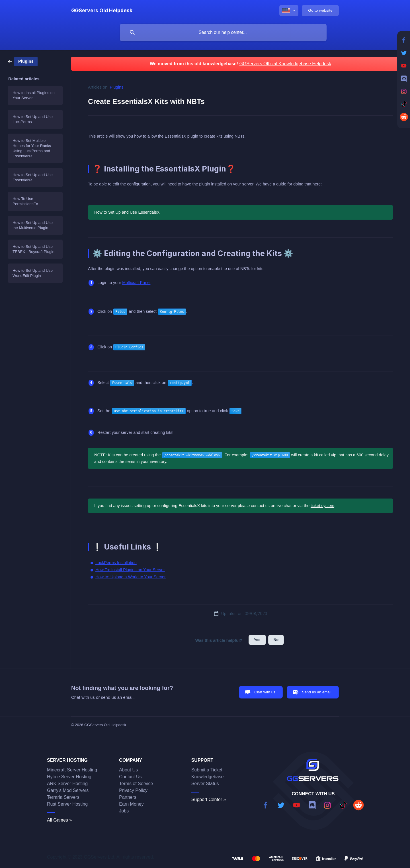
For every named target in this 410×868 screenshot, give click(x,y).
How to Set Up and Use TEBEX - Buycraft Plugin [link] (33, 249)
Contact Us (130, 777)
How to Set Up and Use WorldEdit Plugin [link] (33, 273)
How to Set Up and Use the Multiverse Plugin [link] (33, 225)
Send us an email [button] (317, 692)
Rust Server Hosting (67, 804)
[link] (23, 61)
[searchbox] (223, 32)
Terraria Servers (63, 797)
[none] (102, 11)
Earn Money (131, 804)
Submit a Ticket (207, 770)
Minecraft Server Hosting (72, 770)
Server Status (205, 784)
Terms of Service (136, 784)
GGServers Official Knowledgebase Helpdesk (285, 64)
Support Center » (209, 799)
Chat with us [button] (265, 692)
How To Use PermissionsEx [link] (25, 201)
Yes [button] (257, 640)
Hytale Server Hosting (69, 777)
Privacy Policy (133, 790)
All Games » (59, 820)
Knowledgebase (208, 777)
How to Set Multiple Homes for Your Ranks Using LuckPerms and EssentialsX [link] (32, 148)
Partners (128, 797)
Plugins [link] (117, 87)
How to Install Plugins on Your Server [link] (34, 95)
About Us (128, 770)
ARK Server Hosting (67, 784)
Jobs (124, 811)
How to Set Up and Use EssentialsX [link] (33, 177)
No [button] (276, 640)
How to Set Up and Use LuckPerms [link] (33, 119)
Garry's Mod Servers (68, 790)
